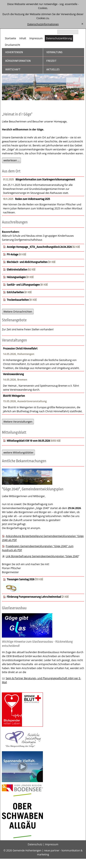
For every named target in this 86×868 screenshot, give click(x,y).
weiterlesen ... (11, 160)
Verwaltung (55, 52)
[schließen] (82, 24)
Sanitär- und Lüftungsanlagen (23, 285)
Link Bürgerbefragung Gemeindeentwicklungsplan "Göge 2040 (42, 556)
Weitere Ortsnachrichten (18, 312)
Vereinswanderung (13, 374)
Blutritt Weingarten (14, 396)
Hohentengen (14, 52)
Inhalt (23, 38)
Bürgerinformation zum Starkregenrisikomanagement (45, 179)
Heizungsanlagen (16, 277)
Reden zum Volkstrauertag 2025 (33, 199)
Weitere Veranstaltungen (18, 422)
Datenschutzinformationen (43, 24)
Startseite (10, 38)
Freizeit (51, 61)
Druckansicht (12, 45)
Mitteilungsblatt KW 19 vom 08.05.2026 (28, 441)
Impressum (36, 38)
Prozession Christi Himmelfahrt (20, 349)
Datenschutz (35, 844)
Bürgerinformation (18, 61)
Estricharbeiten (15, 292)
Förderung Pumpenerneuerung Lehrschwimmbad (34, 597)
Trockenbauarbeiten (18, 300)
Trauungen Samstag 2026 (21, 579)
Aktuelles (53, 69)
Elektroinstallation (17, 270)
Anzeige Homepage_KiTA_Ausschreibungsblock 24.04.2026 (39, 247)
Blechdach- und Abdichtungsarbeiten (27, 262)
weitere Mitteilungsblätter (18, 452)
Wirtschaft (13, 69)
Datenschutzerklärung (59, 38)
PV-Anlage (12, 254)
